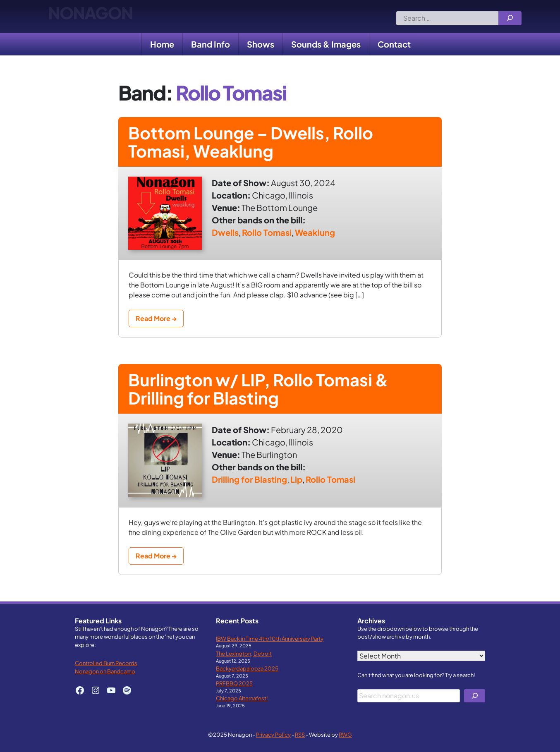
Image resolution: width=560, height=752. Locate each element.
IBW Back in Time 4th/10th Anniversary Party (270, 638)
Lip (296, 479)
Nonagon (90, 17)
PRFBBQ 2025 (234, 683)
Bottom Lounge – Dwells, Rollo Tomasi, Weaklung (251, 142)
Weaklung (315, 232)
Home (162, 44)
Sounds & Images (326, 44)
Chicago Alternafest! (242, 698)
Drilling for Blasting (249, 479)
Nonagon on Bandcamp (105, 671)
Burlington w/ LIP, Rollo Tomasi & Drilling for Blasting (258, 389)
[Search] (510, 18)
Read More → (156, 318)
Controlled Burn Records (106, 663)
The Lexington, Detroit (244, 653)
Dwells (225, 232)
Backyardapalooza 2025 (247, 668)
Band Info (211, 44)
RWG (345, 734)
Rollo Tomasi (267, 232)
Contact (394, 44)
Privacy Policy (273, 734)
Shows (261, 44)
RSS (300, 734)
